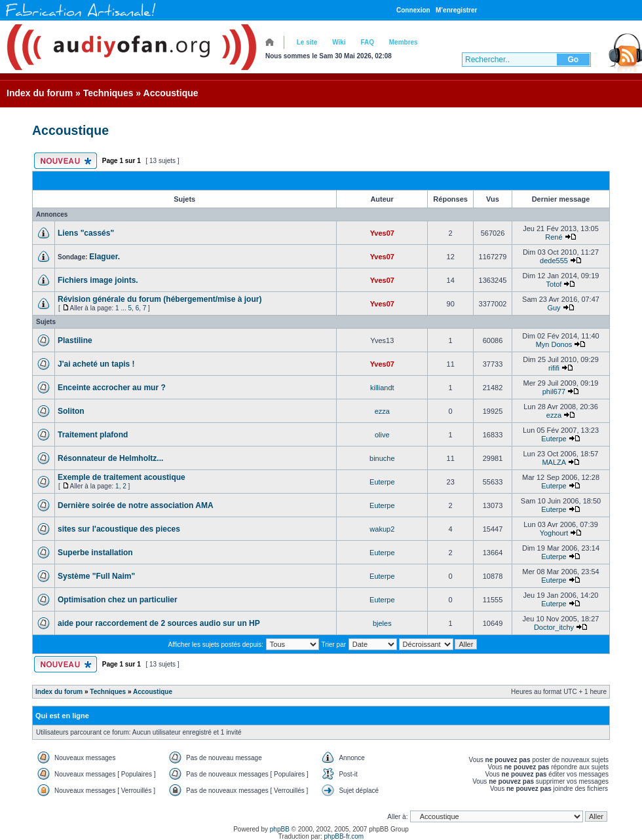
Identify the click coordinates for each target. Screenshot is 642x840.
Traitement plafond (93, 435)
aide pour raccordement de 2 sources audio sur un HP (159, 623)
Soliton (71, 411)
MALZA (554, 462)
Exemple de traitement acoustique (122, 477)
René (554, 237)
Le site (307, 42)
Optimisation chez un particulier (118, 600)
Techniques (108, 93)
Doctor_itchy (554, 627)
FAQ (367, 42)
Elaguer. (104, 257)
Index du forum (40, 93)
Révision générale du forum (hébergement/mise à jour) (160, 299)
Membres (404, 42)
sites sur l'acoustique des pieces (119, 529)
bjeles (382, 623)
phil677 (554, 392)
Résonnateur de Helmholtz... (110, 458)
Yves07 (382, 233)
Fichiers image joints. (98, 280)
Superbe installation (95, 553)
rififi (554, 368)
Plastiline (75, 340)
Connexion (413, 10)
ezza (382, 411)
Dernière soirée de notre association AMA (136, 505)
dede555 (554, 261)
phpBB (280, 829)
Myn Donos (554, 344)
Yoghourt (554, 533)
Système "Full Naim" (96, 576)
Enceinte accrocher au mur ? (112, 388)
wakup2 (382, 529)
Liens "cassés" (86, 233)
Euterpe (554, 439)
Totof (554, 284)
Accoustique (171, 93)
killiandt (382, 388)
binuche (382, 458)
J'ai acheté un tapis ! (96, 364)
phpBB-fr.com (344, 836)
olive (382, 435)
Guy (554, 308)
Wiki (339, 42)
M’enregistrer (456, 10)
